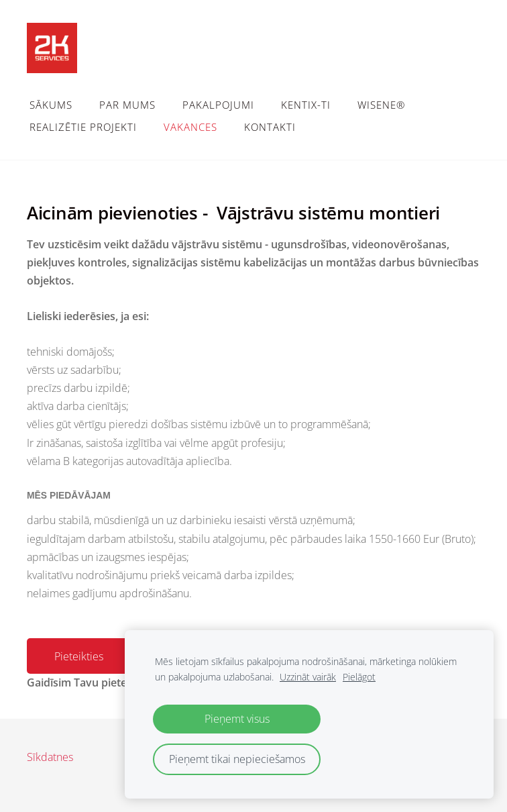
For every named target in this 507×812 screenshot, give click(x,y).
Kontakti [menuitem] (270, 127)
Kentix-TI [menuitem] (306, 105)
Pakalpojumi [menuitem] (218, 105)
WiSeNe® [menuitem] (381, 105)
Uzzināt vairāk (308, 677)
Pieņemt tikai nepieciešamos (237, 759)
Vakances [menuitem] (190, 127)
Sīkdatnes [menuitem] (50, 757)
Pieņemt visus (237, 719)
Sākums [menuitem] (51, 105)
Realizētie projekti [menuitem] (83, 127)
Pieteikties (79, 656)
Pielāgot (359, 677)
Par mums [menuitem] (127, 105)
